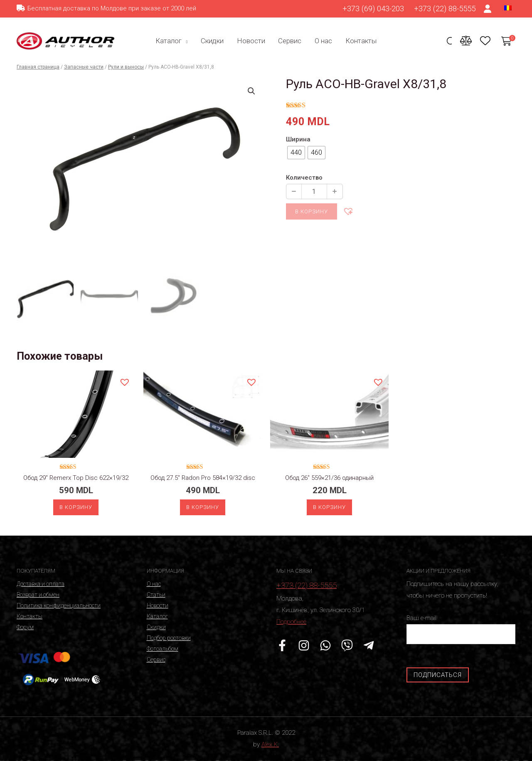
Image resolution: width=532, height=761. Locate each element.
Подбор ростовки (169, 638)
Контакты (359, 41)
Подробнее (291, 622)
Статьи (156, 595)
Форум (25, 627)
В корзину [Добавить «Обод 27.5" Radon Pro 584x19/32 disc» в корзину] (203, 507)
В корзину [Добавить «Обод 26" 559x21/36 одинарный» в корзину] (329, 507)
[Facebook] (282, 645)
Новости (251, 41)
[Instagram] (304, 645)
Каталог (171, 41)
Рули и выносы (126, 67)
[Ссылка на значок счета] (488, 9)
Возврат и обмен (38, 595)
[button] (348, 211)
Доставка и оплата (41, 584)
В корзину (312, 211)
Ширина (298, 139)
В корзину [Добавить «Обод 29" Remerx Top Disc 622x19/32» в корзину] (76, 507)
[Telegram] (369, 645)
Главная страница (38, 67)
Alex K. (270, 744)
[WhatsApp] (325, 645)
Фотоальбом (163, 649)
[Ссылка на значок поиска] (449, 42)
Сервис (289, 41)
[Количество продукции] (314, 191)
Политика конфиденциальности (59, 605)
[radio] (296, 153)
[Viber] (347, 645)
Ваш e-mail (461, 629)
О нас (322, 41)
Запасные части (84, 67)
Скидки (213, 41)
